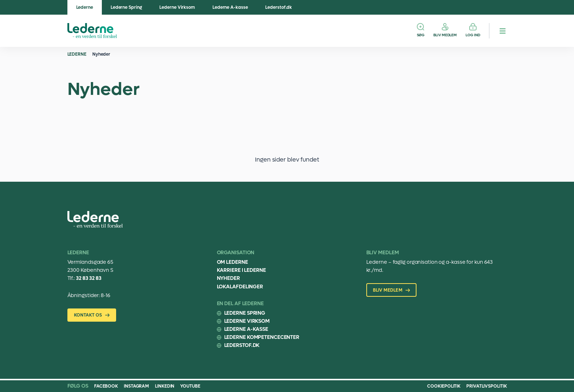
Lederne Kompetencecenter (262, 337)
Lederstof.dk (279, 7)
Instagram (136, 386)
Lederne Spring (126, 7)
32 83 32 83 (89, 278)
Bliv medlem (445, 35)
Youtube (190, 386)
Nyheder (101, 54)
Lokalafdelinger (240, 287)
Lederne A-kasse (230, 7)
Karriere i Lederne (241, 270)
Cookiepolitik (444, 386)
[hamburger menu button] (503, 31)
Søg (421, 35)
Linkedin (165, 386)
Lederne (85, 7)
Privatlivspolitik (486, 386)
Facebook (106, 386)
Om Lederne (232, 262)
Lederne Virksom (177, 7)
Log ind (473, 35)
